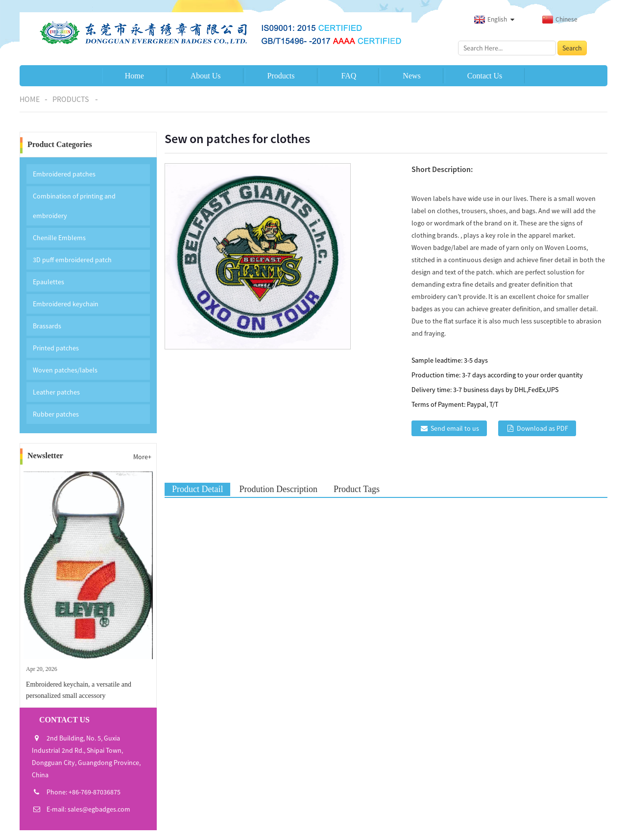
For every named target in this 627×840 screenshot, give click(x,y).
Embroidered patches (64, 174)
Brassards (47, 326)
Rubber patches (56, 414)
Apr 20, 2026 (42, 669)
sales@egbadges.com (99, 809)
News (411, 76)
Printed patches (56, 348)
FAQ (349, 76)
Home (134, 76)
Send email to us (455, 428)
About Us (206, 76)
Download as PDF (543, 428)
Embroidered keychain (66, 304)
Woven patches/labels (65, 370)
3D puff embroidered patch (72, 260)
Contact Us (485, 76)
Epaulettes (48, 282)
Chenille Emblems (59, 238)
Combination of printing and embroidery (74, 206)
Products (281, 76)
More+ (142, 457)
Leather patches (56, 392)
